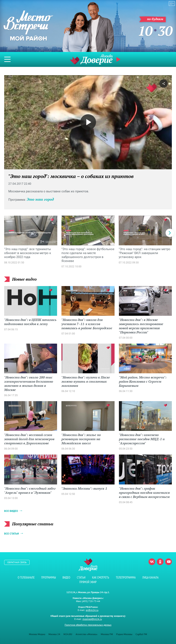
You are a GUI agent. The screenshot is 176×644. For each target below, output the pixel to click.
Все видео (11, 511)
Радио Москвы (124, 634)
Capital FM (141, 634)
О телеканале (26, 577)
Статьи (81, 577)
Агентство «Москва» (87, 634)
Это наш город (40, 199)
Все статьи (11, 534)
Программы (49, 577)
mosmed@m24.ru (92, 619)
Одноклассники (160, 562)
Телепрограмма (126, 577)
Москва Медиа (37, 634)
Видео (66, 577)
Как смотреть (101, 577)
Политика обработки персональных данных (88, 625)
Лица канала (150, 577)
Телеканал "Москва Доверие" (91, 59)
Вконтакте (152, 562)
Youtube (169, 562)
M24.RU (68, 634)
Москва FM (107, 634)
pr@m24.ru (92, 610)
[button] (170, 233)
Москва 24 (54, 634)
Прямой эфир (119, 59)
